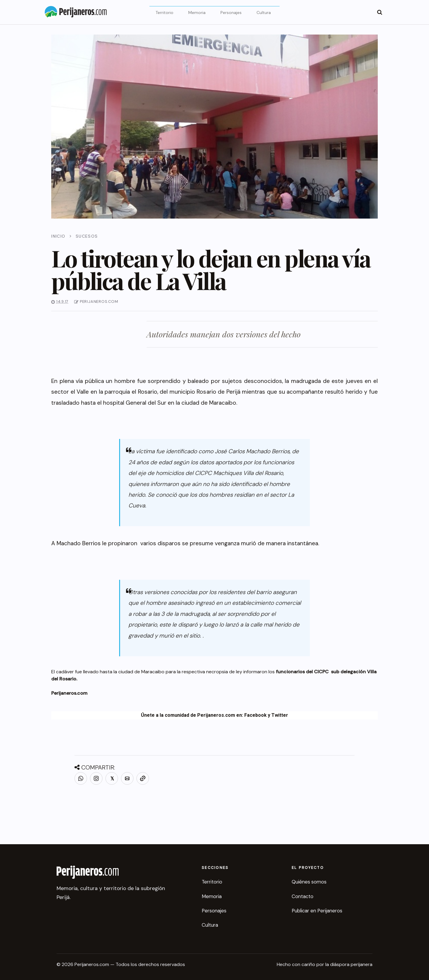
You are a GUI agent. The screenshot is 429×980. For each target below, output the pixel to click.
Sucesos (87, 236)
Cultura (264, 13)
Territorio (164, 13)
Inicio (58, 236)
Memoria (197, 13)
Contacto (303, 896)
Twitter (280, 715)
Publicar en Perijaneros (317, 911)
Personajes (231, 13)
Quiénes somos (309, 882)
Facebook (255, 715)
